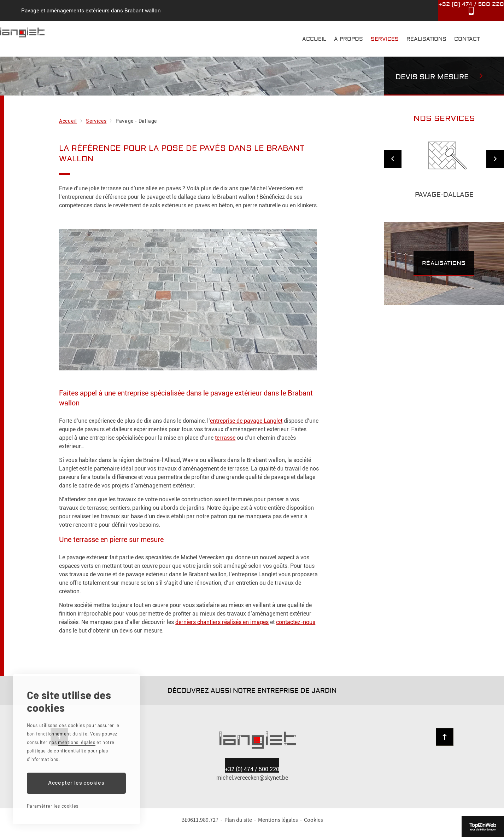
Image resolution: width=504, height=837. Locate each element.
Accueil (314, 39)
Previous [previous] (393, 159)
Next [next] (495, 159)
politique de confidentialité (57, 751)
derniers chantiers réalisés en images (222, 622)
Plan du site (238, 827)
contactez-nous (296, 622)
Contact (467, 39)
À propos (348, 39)
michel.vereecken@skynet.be (252, 785)
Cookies (313, 827)
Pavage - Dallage (136, 121)
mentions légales (77, 742)
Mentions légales (278, 827)
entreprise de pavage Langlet (246, 421)
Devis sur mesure (432, 77)
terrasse (225, 438)
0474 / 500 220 (252, 777)
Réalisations (426, 39)
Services (385, 39)
